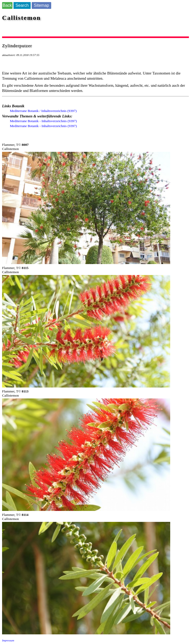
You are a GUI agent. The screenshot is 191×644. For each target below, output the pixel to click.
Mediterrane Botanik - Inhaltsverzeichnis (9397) (43, 121)
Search (22, 5)
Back (7, 5)
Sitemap (41, 5)
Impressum (8, 640)
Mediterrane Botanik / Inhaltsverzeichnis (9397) (43, 111)
